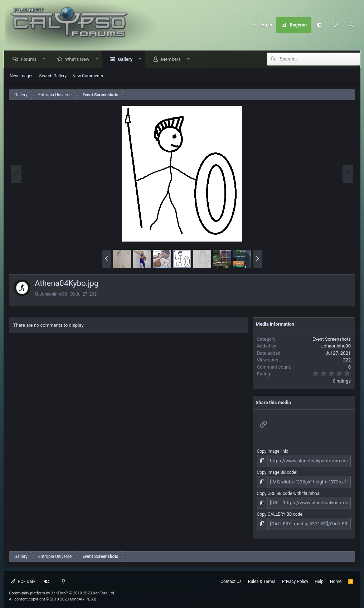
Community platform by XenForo (62, 590)
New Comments (88, 76)
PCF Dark (23, 578)
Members (172, 59)
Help (319, 578)
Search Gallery (53, 76)
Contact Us (231, 578)
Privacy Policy (295, 578)
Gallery (127, 59)
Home (336, 578)
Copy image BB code (277, 472)
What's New (79, 59)
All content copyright (53, 596)
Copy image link (272, 451)
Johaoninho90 (54, 294)
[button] (46, 59)
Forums (30, 59)
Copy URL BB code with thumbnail (289, 492)
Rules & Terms (262, 578)
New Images (22, 76)
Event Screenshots (332, 339)
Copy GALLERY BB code (280, 512)
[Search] (351, 25)
